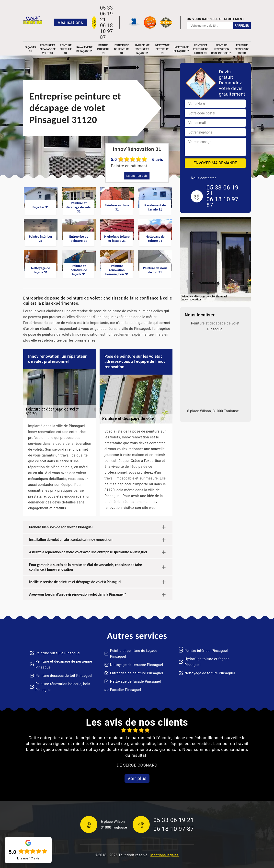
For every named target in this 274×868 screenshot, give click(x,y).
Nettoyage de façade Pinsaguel (136, 681)
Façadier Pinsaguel (126, 690)
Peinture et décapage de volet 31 (47, 49)
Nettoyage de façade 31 (182, 49)
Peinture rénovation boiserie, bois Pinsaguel (63, 687)
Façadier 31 (30, 49)
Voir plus (137, 778)
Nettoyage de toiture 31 (162, 49)
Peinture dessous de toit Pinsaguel (64, 676)
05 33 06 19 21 (106, 14)
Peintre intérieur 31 (103, 49)
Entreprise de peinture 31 (122, 49)
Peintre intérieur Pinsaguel (206, 651)
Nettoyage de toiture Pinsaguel (210, 673)
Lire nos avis (28, 858)
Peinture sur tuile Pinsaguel (58, 653)
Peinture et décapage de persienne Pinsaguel (64, 664)
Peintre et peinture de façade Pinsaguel (134, 654)
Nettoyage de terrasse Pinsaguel (137, 665)
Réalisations (70, 22)
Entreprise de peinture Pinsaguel (137, 673)
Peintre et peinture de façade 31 (201, 49)
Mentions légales (165, 855)
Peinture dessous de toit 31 (242, 49)
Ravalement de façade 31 (84, 49)
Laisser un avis (137, 176)
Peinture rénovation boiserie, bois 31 (221, 49)
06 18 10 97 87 (106, 31)
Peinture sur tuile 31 (66, 49)
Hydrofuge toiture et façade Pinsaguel (207, 662)
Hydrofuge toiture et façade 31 (142, 49)
